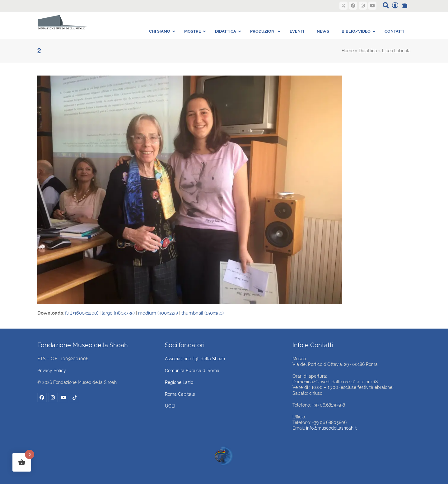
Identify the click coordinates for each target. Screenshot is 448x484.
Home (348, 51)
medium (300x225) (158, 313)
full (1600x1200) (82, 313)
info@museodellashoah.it (331, 428)
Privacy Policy (52, 371)
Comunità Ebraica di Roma (192, 371)
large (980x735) (118, 313)
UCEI (170, 406)
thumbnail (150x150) (203, 313)
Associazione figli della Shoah (195, 359)
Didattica (368, 51)
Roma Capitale (180, 394)
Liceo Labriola (396, 51)
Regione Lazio (179, 382)
